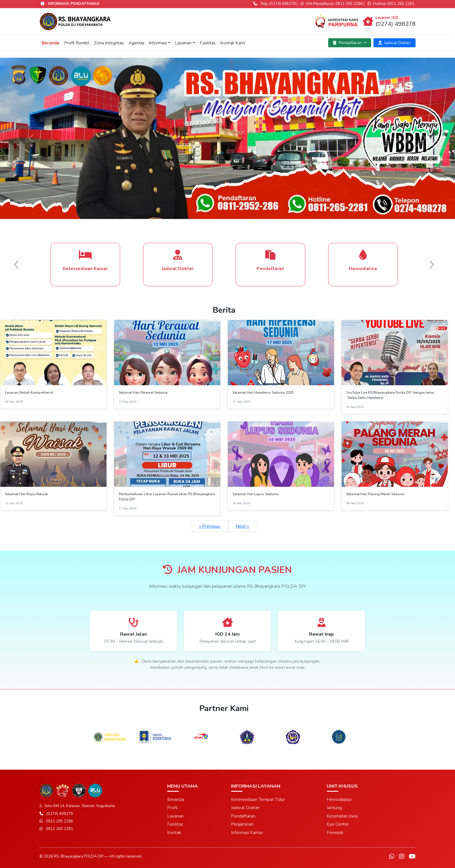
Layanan (183, 43)
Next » (242, 526)
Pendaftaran (348, 43)
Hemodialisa (339, 800)
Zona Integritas (109, 43)
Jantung (334, 808)
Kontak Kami (233, 43)
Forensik (335, 833)
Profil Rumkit (77, 43)
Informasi (158, 43)
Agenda (136, 43)
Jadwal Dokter (394, 43)
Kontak (174, 833)
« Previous (210, 526)
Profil (172, 808)
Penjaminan (242, 824)
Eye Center (338, 824)
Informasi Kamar (247, 833)
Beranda (51, 43)
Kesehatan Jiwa (342, 816)
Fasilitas (208, 43)
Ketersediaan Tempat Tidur (258, 800)
